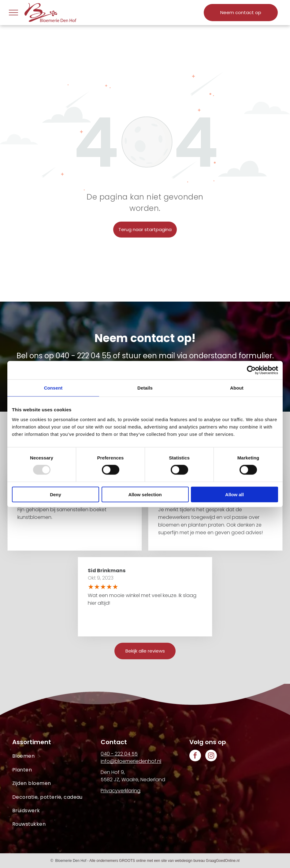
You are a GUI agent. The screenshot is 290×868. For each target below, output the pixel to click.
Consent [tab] (53, 388)
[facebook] (195, 756)
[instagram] (211, 756)
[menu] (13, 13)
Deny (56, 494)
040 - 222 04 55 (83, 356)
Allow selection (145, 494)
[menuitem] (56, 756)
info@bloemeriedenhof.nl (131, 761)
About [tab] (237, 388)
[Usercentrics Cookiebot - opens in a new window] (251, 370)
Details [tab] (145, 388)
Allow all (234, 494)
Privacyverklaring (121, 791)
